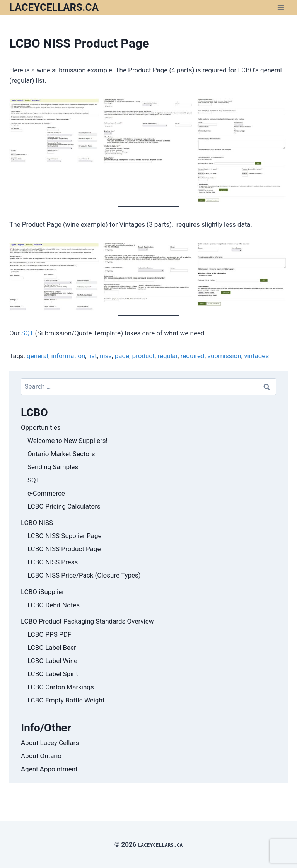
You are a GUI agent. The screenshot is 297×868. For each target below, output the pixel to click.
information (68, 356)
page (122, 356)
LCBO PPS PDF (49, 634)
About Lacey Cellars (50, 743)
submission (224, 356)
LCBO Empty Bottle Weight (66, 700)
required (193, 356)
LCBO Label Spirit (53, 674)
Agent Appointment (49, 769)
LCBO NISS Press (53, 562)
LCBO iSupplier (43, 592)
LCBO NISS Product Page (64, 549)
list (93, 356)
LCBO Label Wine (52, 661)
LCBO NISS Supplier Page (65, 536)
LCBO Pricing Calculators (64, 506)
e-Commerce (46, 493)
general (38, 356)
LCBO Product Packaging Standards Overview (87, 621)
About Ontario (41, 756)
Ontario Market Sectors (61, 454)
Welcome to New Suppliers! (67, 441)
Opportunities (41, 427)
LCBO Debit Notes (54, 605)
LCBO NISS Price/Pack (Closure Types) (84, 575)
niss (106, 356)
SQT (27, 333)
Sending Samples (53, 467)
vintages (256, 356)
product (143, 356)
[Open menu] (281, 8)
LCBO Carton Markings (61, 687)
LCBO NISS (37, 523)
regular (167, 356)
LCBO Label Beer (52, 648)
